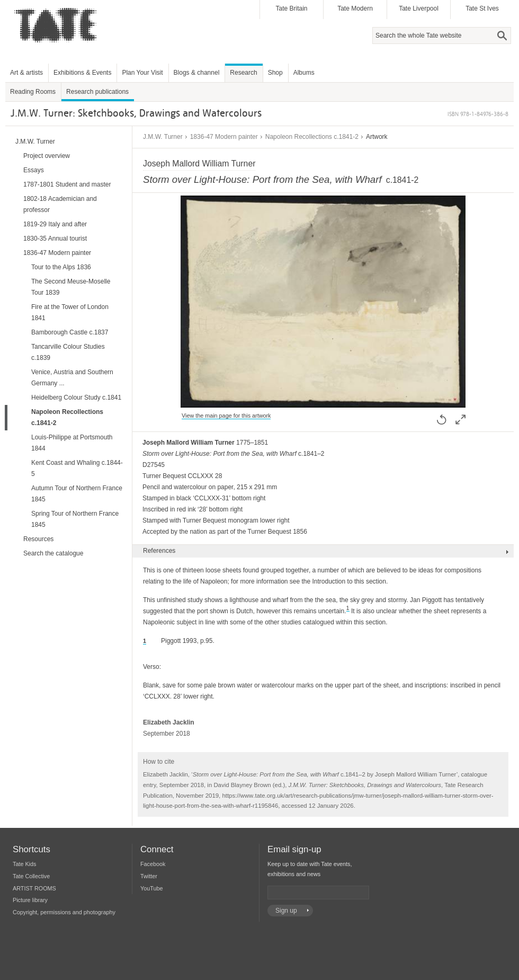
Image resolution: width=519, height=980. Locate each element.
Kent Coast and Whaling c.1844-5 (77, 468)
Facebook (153, 864)
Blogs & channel (197, 73)
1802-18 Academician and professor (60, 204)
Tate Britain (291, 8)
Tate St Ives (482, 8)
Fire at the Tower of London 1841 (70, 312)
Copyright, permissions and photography (64, 912)
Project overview (47, 156)
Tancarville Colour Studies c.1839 (68, 352)
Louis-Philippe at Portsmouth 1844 (72, 443)
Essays (34, 170)
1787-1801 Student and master (67, 184)
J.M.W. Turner (163, 137)
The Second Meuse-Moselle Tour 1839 (71, 287)
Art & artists (26, 73)
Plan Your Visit (142, 73)
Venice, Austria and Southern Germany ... (72, 378)
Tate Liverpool (419, 8)
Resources (38, 539)
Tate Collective (31, 876)
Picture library (30, 900)
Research (243, 73)
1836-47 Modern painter (224, 137)
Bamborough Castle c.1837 (70, 332)
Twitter (149, 876)
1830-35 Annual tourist (55, 239)
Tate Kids (24, 864)
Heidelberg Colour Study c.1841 (76, 398)
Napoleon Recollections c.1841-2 (312, 137)
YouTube (151, 888)
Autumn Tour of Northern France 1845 (77, 494)
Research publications (97, 92)
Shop (275, 73)
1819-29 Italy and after (55, 224)
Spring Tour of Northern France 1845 (75, 519)
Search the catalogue (53, 553)
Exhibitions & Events (82, 73)
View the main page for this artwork (226, 416)
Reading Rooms (33, 92)
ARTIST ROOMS (34, 888)
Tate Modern (355, 8)
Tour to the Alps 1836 (61, 267)
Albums (304, 73)
